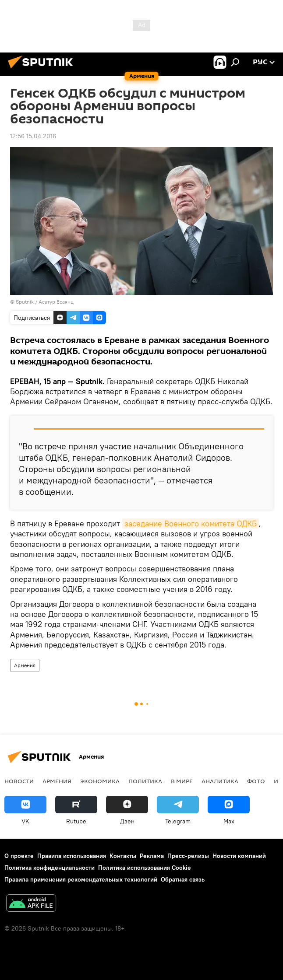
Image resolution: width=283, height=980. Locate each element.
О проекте (19, 856)
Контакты (123, 856)
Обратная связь (183, 879)
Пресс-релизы (188, 856)
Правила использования (72, 856)
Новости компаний (239, 856)
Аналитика (220, 781)
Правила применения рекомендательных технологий (81, 879)
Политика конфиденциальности (50, 868)
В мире (182, 781)
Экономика (100, 781)
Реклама (152, 856)
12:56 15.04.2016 (33, 136)
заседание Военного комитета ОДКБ (191, 523)
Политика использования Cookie (145, 868)
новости (19, 781)
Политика (145, 781)
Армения (25, 665)
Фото (256, 781)
